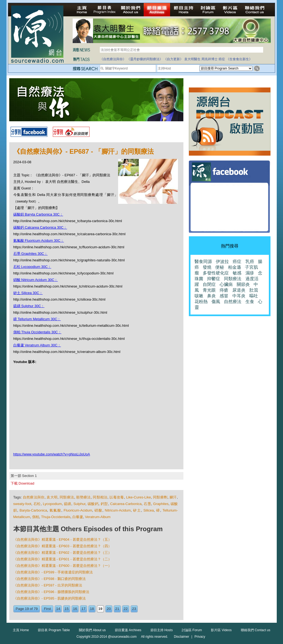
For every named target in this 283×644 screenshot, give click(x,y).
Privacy (200, 637)
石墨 (147, 504)
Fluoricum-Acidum (78, 510)
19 (100, 609)
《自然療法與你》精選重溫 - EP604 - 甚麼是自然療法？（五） (62, 539)
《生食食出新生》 (239, 59)
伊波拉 (222, 261)
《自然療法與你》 (113, 59)
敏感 (237, 273)
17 (84, 609)
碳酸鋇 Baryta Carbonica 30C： (38, 214)
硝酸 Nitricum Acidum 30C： (36, 280)
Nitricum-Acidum (118, 510)
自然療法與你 (34, 497)
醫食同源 (203, 261)
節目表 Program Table (54, 630)
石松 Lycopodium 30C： (32, 267)
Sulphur (79, 504)
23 (134, 609)
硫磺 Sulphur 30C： (29, 306)
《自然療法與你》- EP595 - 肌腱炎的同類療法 (50, 598)
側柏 (36, 517)
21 (117, 609)
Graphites (161, 504)
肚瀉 (254, 290)
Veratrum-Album (98, 517)
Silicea (149, 510)
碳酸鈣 (93, 504)
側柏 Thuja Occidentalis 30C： (37, 332)
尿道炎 (239, 290)
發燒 (207, 267)
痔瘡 (224, 290)
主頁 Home (21, 630)
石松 (37, 504)
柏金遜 (235, 267)
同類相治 (100, 497)
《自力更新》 (173, 59)
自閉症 (209, 284)
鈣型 (104, 504)
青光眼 (209, 290)
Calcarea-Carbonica (126, 504)
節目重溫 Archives (128, 630)
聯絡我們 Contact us (256, 630)
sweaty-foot (22, 504)
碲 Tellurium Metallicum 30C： (37, 319)
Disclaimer (182, 637)
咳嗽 (199, 296)
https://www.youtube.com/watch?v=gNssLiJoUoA (52, 454)
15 (67, 609)
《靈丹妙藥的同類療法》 (145, 59)
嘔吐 (254, 296)
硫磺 (68, 504)
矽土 (137, 510)
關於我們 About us (92, 630)
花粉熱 (201, 302)
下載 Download (22, 483)
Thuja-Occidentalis (56, 517)
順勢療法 (83, 497)
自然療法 (233, 302)
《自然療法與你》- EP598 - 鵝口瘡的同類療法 (50, 579)
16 (75, 609)
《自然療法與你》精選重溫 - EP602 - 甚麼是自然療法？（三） (62, 553)
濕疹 (250, 273)
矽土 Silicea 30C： (28, 293)
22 (126, 609)
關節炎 (243, 284)
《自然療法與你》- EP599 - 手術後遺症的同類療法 (53, 572)
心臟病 (226, 284)
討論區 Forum (192, 630)
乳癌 (250, 261)
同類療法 (67, 497)
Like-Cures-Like (138, 497)
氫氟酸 (56, 510)
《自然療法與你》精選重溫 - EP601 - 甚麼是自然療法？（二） (62, 559)
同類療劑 (160, 497)
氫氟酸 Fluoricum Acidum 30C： (39, 241)
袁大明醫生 (192, 59)
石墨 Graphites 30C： (30, 254)
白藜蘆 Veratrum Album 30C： (37, 345)
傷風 (216, 302)
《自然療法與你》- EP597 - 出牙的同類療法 (48, 585)
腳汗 (173, 497)
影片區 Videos (221, 630)
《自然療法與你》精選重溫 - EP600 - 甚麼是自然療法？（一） (62, 566)
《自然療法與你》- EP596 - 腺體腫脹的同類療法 (51, 592)
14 (58, 609)
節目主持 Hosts (162, 630)
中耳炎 (239, 296)
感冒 (224, 296)
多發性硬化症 (216, 273)
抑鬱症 (214, 279)
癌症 (222, 59)
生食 (250, 302)
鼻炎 (211, 296)
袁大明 (52, 497)
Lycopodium (53, 504)
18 (92, 609)
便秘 (220, 267)
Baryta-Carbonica (33, 510)
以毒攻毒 (117, 497)
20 (109, 609)
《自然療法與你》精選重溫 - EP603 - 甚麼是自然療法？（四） (62, 546)
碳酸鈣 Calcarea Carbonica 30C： (40, 227)
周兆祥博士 (210, 59)
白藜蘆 (78, 517)
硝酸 (98, 510)
